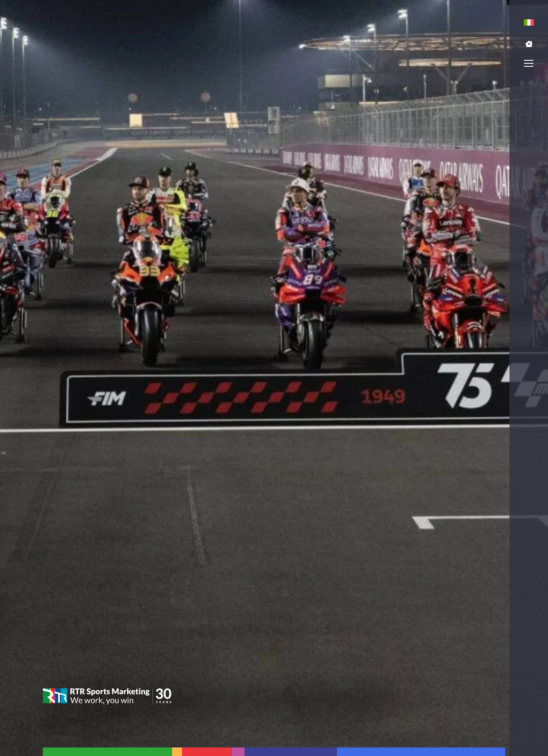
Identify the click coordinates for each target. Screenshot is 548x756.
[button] (529, 44)
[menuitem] (529, 22)
